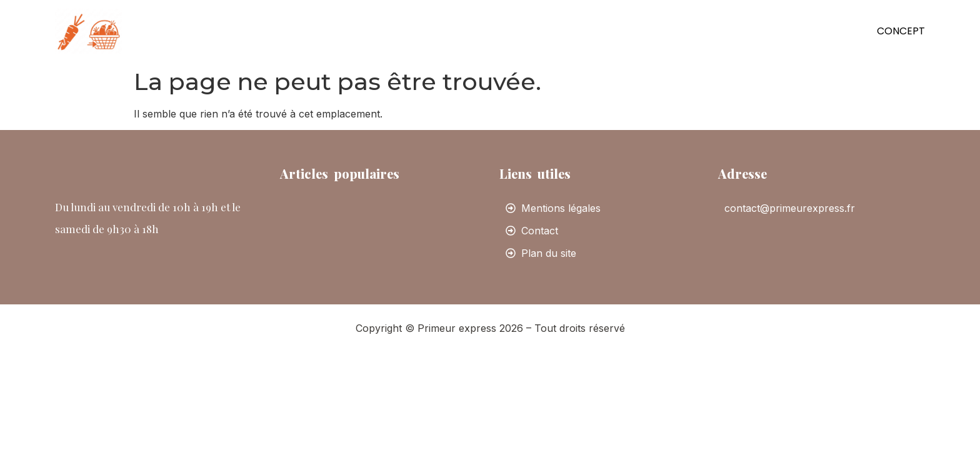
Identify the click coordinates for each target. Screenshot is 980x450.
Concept (901, 31)
